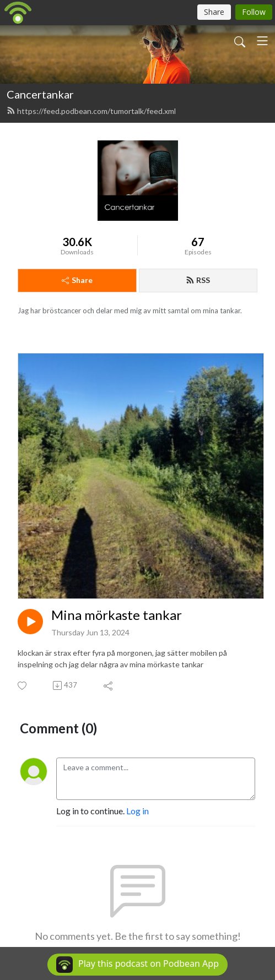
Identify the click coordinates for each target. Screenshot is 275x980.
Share (77, 280)
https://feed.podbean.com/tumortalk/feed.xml (91, 111)
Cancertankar (40, 94)
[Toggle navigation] (262, 41)
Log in (137, 811)
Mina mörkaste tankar (117, 615)
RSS (198, 280)
